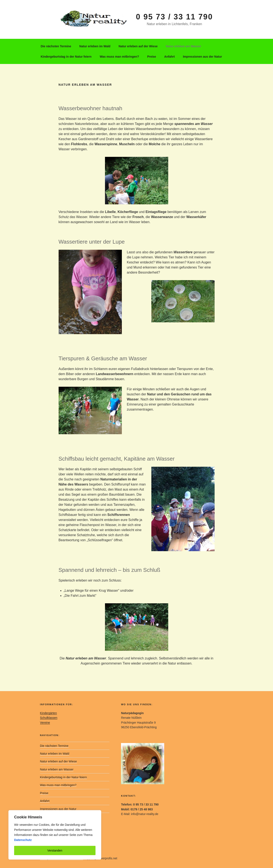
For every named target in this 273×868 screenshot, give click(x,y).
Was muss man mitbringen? (119, 57)
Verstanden (55, 850)
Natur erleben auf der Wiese (138, 46)
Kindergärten (48, 713)
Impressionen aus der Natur (202, 57)
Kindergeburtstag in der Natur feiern (66, 57)
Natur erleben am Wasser (183, 46)
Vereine (45, 723)
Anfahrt (169, 57)
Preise (152, 57)
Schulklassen (49, 718)
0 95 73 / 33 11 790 (174, 17)
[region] (55, 835)
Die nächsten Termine (56, 46)
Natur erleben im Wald (95, 46)
